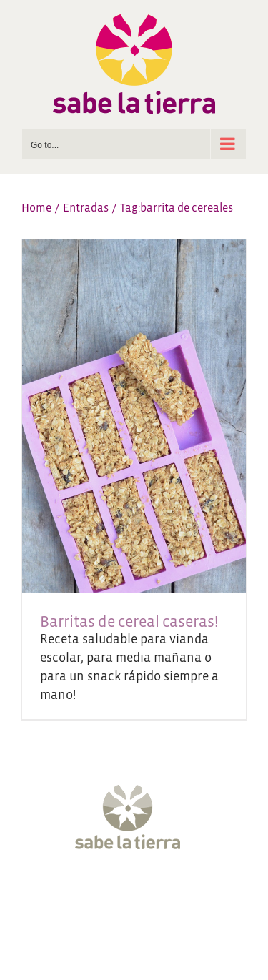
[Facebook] (67, 896)
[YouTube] (147, 896)
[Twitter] (94, 896)
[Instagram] (121, 896)
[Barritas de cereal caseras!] (134, 416)
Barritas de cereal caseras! (129, 622)
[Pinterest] (174, 896)
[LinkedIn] (201, 896)
